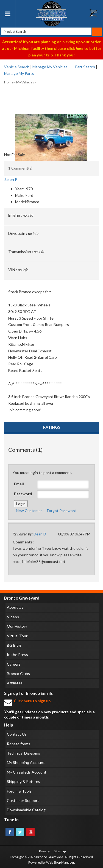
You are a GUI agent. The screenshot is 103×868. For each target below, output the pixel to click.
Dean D (40, 534)
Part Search (85, 67)
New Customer (29, 511)
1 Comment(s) (20, 168)
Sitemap (60, 851)
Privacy (44, 851)
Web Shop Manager (60, 862)
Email (19, 484)
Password (23, 494)
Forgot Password (62, 511)
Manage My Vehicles (50, 67)
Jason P (11, 179)
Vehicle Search (17, 67)
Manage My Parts (19, 73)
